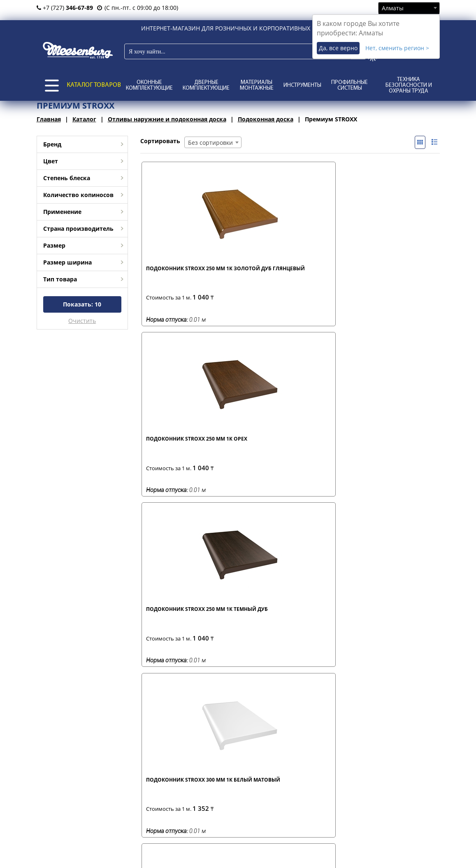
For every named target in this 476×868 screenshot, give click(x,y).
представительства (102, 755)
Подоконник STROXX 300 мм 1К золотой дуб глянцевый (175, 448)
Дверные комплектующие (206, 85)
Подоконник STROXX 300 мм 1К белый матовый (398, 275)
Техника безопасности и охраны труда (409, 85)
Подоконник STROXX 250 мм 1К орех (250, 272)
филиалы (88, 746)
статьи (259, 746)
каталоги (262, 764)
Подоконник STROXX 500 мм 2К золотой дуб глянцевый (175, 621)
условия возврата (188, 764)
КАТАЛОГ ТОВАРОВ (94, 85)
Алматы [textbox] (393, 8)
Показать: (82, 304)
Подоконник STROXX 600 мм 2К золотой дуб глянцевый (250, 621)
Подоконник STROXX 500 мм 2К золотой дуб (398, 448)
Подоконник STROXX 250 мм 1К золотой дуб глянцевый (175, 275)
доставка (175, 746)
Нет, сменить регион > (397, 48)
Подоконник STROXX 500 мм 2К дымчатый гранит (324, 448)
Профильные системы (349, 85)
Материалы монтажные (257, 85)
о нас (83, 764)
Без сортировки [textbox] (210, 143)
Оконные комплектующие (149, 85)
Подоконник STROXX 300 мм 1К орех (250, 445)
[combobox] (409, 8)
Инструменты (302, 85)
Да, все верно (338, 48)
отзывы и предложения (281, 755)
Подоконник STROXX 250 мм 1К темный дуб (325, 272)
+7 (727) (65, 8)
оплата (173, 755)
